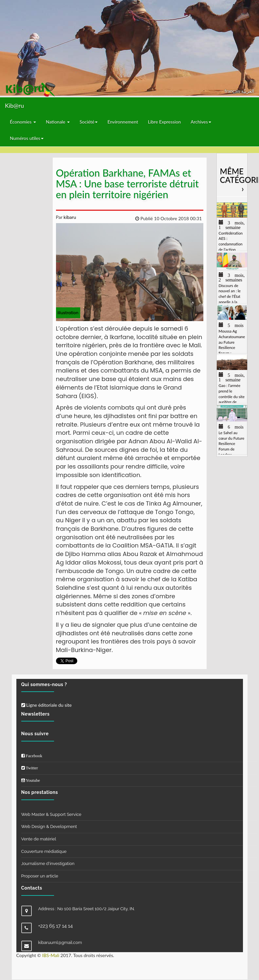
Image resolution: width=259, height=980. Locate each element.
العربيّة (248, 91)
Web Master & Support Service (51, 814)
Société (89, 122)
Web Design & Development (49, 826)
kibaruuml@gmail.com (60, 942)
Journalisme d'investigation (48, 864)
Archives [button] (201, 122)
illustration (68, 313)
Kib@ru (14, 106)
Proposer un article (40, 876)
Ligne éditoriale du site (46, 705)
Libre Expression (165, 122)
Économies (23, 122)
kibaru (69, 217)
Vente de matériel (39, 839)
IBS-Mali (51, 955)
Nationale (58, 122)
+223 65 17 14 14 (56, 926)
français (233, 91)
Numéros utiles (27, 138)
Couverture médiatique (44, 851)
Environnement (123, 122)
